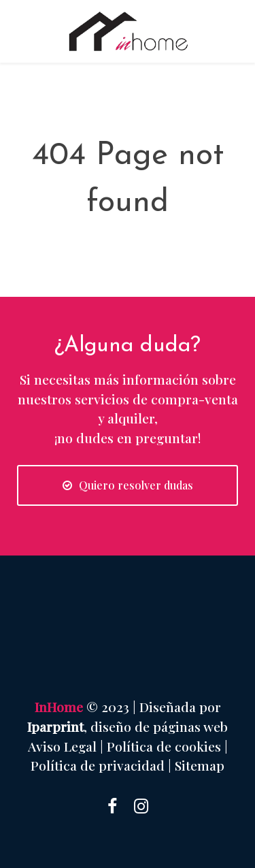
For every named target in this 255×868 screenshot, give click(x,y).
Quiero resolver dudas (128, 485)
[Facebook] (112, 805)
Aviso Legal (62, 746)
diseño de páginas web (159, 726)
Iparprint (55, 726)
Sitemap (200, 765)
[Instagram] (141, 805)
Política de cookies (164, 746)
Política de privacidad (98, 765)
